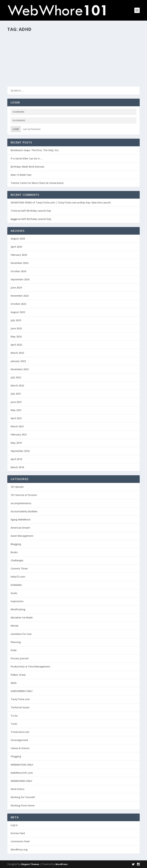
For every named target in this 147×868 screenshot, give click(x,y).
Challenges (39, 44)
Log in (14, 825)
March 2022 (17, 386)
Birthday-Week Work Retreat (27, 167)
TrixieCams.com (20, 732)
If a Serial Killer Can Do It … (27, 159)
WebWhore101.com (22, 773)
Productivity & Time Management (30, 666)
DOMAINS (16, 585)
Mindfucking (18, 609)
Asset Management (22, 536)
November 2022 (20, 369)
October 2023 (18, 304)
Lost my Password (32, 129)
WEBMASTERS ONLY (22, 765)
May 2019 (16, 443)
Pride (14, 650)
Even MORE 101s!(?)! (25, 39)
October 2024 (18, 271)
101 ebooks (17, 487)
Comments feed (20, 841)
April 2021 (16, 418)
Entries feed (18, 833)
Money (15, 626)
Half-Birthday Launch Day (36, 211)
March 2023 (17, 353)
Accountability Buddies (24, 511)
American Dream (20, 528)
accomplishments (21, 503)
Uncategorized (19, 740)
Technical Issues (20, 707)
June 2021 (16, 402)
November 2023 (20, 296)
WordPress (61, 864)
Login (16, 129)
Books (14, 552)
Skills (39, 48)
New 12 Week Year (21, 175)
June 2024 (16, 288)
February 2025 (19, 255)
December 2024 (19, 263)
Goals (14, 593)
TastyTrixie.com (20, 699)
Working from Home (23, 805)
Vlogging (16, 756)
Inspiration (17, 601)
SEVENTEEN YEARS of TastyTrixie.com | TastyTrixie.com (44, 203)
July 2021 (16, 394)
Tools (14, 724)
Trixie (16, 44)
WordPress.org (19, 849)
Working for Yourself (52, 48)
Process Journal (20, 658)
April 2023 (16, 345)
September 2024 (20, 279)
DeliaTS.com (18, 577)
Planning (16, 642)
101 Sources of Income (24, 495)
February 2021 (19, 434)
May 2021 (16, 410)
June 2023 (16, 328)
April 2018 (16, 459)
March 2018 (17, 467)
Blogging (16, 544)
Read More (19, 69)
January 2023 (18, 361)
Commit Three (19, 569)
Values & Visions (20, 748)
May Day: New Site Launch (95, 203)
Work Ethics (17, 789)
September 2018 (20, 451)
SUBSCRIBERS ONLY (22, 691)
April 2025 (16, 247)
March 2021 (17, 426)
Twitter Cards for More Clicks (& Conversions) (37, 183)
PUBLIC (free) (30, 48)
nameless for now (21, 634)
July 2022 (16, 377)
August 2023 (18, 312)
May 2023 (16, 337)
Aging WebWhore (21, 520)
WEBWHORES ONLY (21, 781)
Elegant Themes (30, 864)
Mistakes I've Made (22, 617)
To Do (14, 716)
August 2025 (18, 239)
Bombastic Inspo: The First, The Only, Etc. (35, 150)
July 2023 (16, 320)
